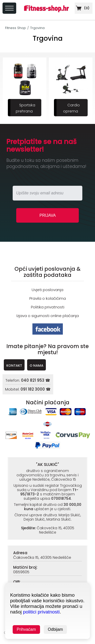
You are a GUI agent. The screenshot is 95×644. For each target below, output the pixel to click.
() (82, 8)
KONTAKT (14, 366)
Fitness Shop (15, 28)
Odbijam (55, 629)
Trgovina (37, 28)
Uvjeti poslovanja (48, 290)
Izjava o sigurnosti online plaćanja (48, 316)
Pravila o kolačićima (48, 298)
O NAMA (36, 366)
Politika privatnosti (48, 307)
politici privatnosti (41, 612)
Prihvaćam (26, 629)
